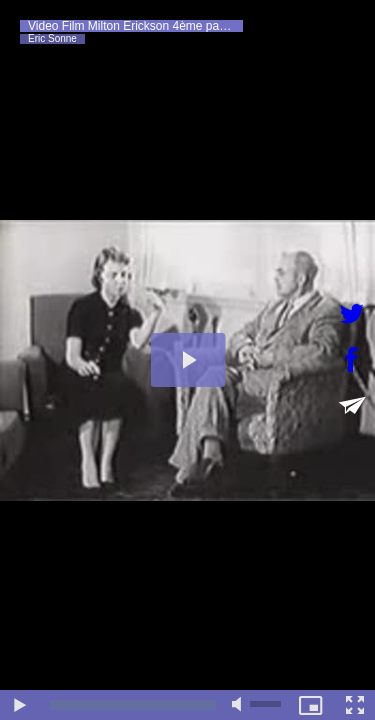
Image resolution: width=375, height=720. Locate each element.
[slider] (133, 705)
